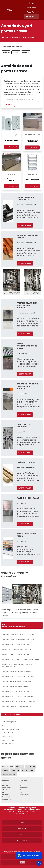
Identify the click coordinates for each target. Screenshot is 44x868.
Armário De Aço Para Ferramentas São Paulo (20, 635)
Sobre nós (22, 828)
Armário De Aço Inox (9, 722)
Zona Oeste (31, 766)
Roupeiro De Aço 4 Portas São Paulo (16, 52)
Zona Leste (15, 770)
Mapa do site (22, 840)
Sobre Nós (32, 8)
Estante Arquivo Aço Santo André (16, 655)
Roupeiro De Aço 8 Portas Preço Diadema (18, 677)
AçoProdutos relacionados (13, 626)
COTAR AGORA (12, 147)
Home (32, 3)
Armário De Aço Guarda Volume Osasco (18, 681)
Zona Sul (5, 770)
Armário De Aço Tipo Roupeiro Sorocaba (18, 640)
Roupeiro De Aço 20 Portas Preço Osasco (19, 701)
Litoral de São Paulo (9, 774)
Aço (3, 726)
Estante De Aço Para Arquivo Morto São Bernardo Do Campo (18, 666)
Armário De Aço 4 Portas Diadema (15, 686)
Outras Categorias (11, 715)
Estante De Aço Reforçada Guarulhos (17, 650)
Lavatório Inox (7, 736)
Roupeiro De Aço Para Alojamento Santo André (21, 659)
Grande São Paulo (28, 770)
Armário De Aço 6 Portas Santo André (17, 706)
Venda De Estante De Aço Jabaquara (6, 52)
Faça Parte (32, 12)
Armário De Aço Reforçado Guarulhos (17, 672)
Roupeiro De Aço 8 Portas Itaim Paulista (18, 696)
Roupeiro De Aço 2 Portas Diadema (16, 645)
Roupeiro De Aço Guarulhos (26, 52)
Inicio (22, 822)
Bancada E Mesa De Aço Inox (12, 729)
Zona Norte (19, 766)
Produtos (32, 17)
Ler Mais (9, 104)
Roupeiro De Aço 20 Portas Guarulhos (17, 691)
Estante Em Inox (7, 733)
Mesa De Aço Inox (8, 740)
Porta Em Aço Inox (8, 744)
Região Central (7, 766)
